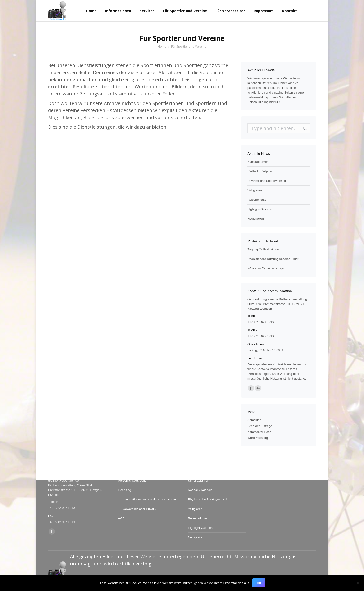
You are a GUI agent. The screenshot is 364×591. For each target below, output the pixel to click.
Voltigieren (255, 190)
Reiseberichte (257, 200)
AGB (121, 518)
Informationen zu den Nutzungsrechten (149, 499)
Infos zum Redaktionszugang (267, 268)
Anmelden (254, 420)
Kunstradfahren (258, 162)
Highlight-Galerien (260, 209)
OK (259, 583)
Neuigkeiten (256, 219)
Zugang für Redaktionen (264, 249)
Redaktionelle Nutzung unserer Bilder (273, 259)
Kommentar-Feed (259, 432)
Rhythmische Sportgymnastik (267, 181)
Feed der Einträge (260, 426)
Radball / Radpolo (260, 171)
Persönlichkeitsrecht (132, 480)
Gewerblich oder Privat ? (140, 509)
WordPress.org (258, 438)
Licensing (125, 490)
